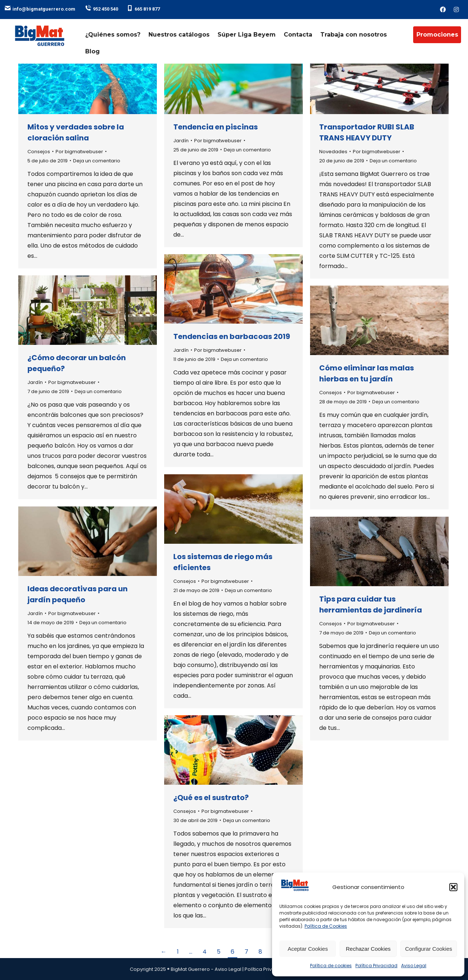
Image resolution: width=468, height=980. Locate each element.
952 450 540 (102, 9)
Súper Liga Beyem (247, 35)
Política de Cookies (326, 926)
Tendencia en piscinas (216, 127)
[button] (453, 887)
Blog (93, 51)
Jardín (181, 141)
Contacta (298, 35)
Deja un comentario (97, 161)
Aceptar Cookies (308, 949)
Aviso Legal (414, 966)
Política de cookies (331, 966)
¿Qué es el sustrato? (211, 798)
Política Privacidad (376, 966)
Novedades (333, 152)
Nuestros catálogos (179, 35)
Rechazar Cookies (368, 949)
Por (79, 152)
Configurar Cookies (429, 949)
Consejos (39, 152)
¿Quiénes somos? (113, 35)
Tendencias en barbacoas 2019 (232, 336)
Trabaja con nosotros (354, 35)
